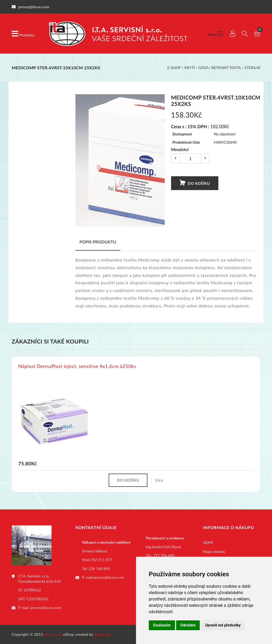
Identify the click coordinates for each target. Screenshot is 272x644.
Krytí (190, 68)
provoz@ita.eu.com (46, 607)
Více (159, 480)
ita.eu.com (53, 634)
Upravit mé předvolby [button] (223, 625)
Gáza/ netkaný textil (220, 68)
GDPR (208, 542)
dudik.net (102, 634)
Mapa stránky (214, 551)
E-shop (174, 68)
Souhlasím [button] (162, 625)
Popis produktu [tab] (98, 242)
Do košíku (194, 183)
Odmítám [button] (188, 625)
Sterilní (252, 68)
